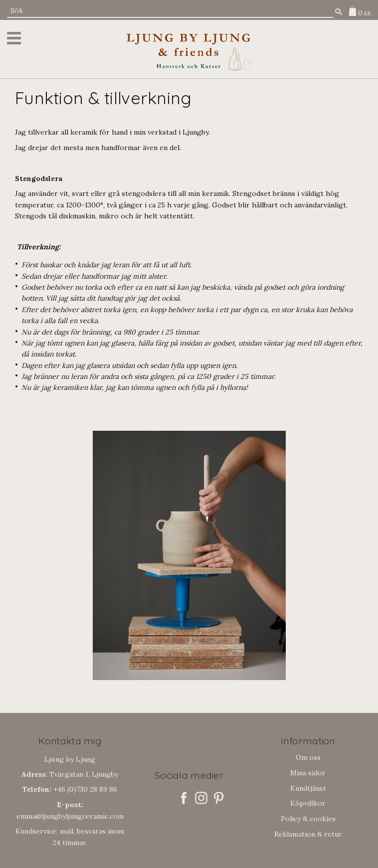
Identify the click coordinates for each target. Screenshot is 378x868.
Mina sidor (308, 773)
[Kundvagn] (358, 11)
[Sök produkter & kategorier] (170, 11)
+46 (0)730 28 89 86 (70, 789)
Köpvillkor (308, 803)
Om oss (308, 757)
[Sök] (339, 12)
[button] (16, 38)
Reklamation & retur (308, 834)
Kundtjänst (308, 788)
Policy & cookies (308, 819)
